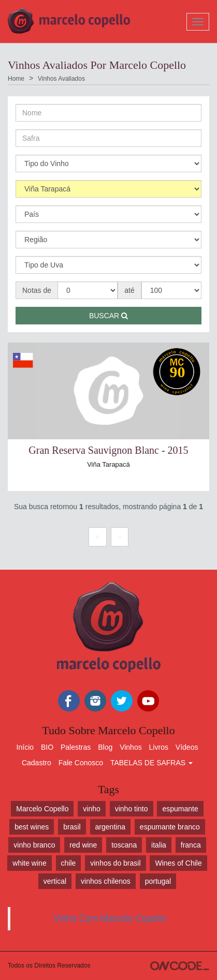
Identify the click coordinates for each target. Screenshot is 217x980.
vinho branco (34, 845)
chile (69, 863)
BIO (47, 747)
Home (16, 79)
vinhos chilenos (106, 881)
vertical (55, 881)
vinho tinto (132, 809)
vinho (91, 809)
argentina (110, 827)
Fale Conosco (81, 763)
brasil (72, 827)
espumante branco (170, 827)
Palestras (76, 747)
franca (191, 845)
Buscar (108, 316)
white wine (29, 863)
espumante (180, 809)
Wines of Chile (178, 863)
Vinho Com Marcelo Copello (110, 918)
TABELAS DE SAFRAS (151, 763)
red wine (83, 845)
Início (25, 747)
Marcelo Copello (42, 809)
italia (159, 845)
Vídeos (187, 747)
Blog (105, 747)
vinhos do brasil (115, 863)
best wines (32, 827)
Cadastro (37, 763)
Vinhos (131, 747)
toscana (124, 845)
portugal (158, 881)
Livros (159, 747)
